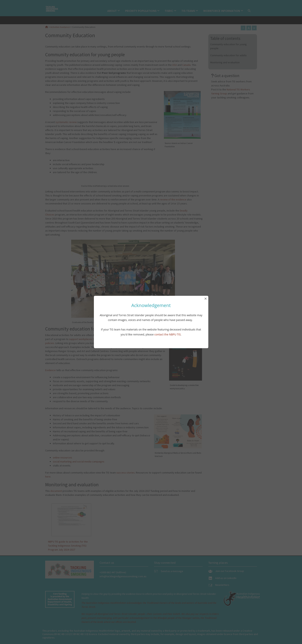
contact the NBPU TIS (168, 334)
